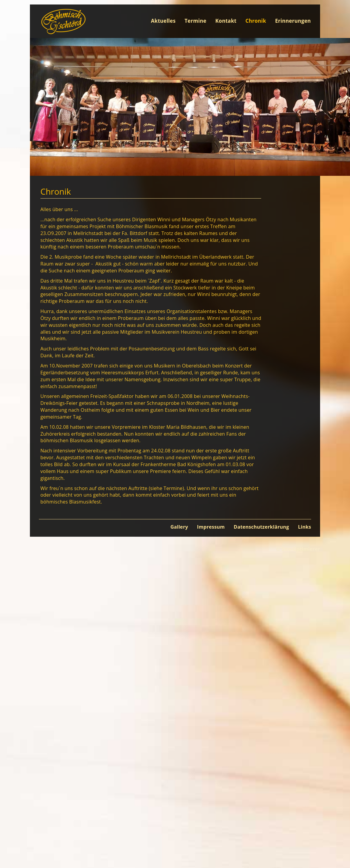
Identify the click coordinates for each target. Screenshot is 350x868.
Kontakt (226, 21)
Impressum (211, 527)
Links (305, 527)
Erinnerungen (293, 21)
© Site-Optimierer (298, 549)
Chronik (256, 21)
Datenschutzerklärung (261, 527)
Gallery (179, 527)
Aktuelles (163, 21)
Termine (195, 21)
